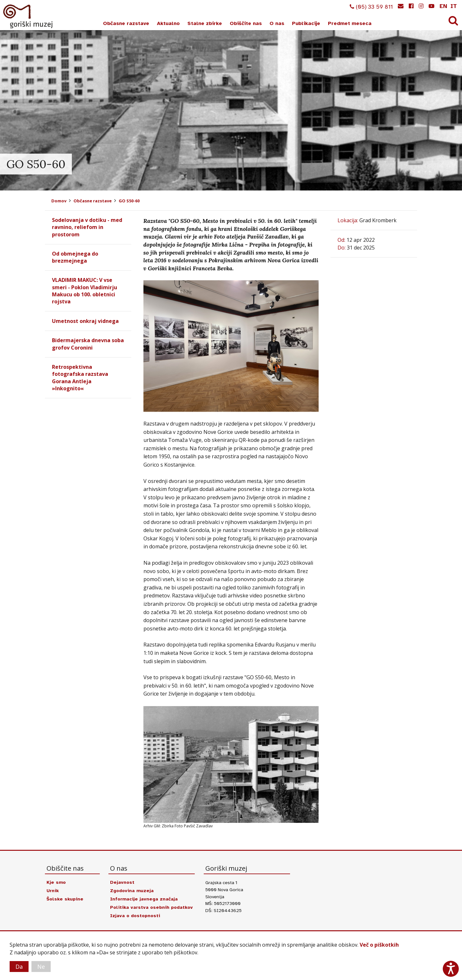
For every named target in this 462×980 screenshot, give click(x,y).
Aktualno (168, 23)
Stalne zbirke (205, 23)
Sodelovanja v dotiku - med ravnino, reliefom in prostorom (87, 227)
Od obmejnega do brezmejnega (75, 257)
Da (19, 967)
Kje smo (56, 882)
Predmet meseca (350, 23)
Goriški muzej (28, 16)
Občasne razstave (126, 23)
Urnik (53, 891)
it (454, 6)
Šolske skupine (65, 899)
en (443, 6)
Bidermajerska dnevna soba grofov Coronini (88, 344)
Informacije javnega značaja (144, 899)
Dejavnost (122, 882)
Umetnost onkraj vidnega (85, 321)
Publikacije (306, 23)
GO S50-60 (129, 201)
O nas (277, 23)
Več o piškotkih (379, 945)
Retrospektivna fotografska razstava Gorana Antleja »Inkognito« (80, 378)
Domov (59, 201)
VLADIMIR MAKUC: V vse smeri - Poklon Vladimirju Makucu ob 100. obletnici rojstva (85, 291)
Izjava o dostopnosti (135, 916)
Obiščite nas (246, 23)
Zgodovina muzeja (132, 891)
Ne (41, 967)
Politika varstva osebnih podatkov (151, 907)
